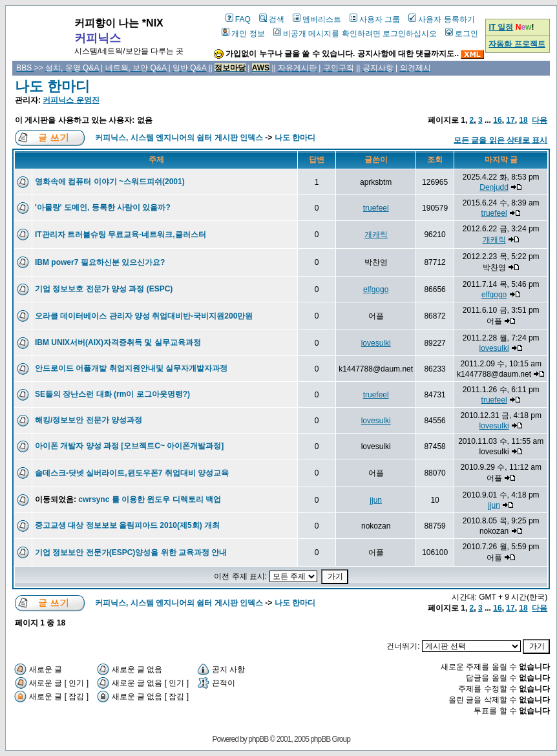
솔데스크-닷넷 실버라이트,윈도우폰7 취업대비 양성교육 (132, 473)
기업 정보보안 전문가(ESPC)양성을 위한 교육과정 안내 (131, 552)
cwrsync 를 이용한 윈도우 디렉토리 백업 (150, 499)
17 (510, 120)
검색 (272, 19)
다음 (540, 120)
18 (523, 120)
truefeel (376, 208)
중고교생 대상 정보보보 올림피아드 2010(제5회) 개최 (127, 525)
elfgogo (376, 289)
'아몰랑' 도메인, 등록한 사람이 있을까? (103, 207)
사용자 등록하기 (441, 19)
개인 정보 (243, 34)
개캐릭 (376, 235)
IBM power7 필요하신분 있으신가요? (100, 262)
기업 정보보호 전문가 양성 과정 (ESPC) (104, 289)
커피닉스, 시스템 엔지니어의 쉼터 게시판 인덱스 (179, 138)
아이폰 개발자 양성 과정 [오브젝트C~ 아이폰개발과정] (129, 446)
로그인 (462, 34)
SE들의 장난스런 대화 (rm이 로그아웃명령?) (112, 394)
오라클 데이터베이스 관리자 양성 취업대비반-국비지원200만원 (144, 316)
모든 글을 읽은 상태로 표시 (500, 140)
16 (497, 120)
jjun (376, 500)
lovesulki (376, 343)
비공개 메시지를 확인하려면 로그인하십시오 (355, 34)
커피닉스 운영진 (71, 100)
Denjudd (494, 187)
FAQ (238, 19)
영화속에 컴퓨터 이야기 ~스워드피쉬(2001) (110, 182)
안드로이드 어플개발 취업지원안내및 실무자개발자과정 (131, 368)
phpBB (258, 739)
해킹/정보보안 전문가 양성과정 (89, 420)
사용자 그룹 (375, 19)
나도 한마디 (52, 86)
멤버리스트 (317, 19)
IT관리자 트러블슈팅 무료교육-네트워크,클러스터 (121, 235)
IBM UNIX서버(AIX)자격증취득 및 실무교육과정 (118, 342)
